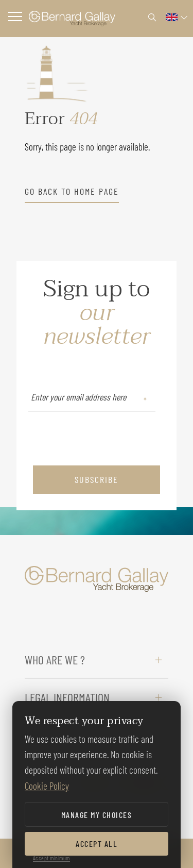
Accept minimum (51, 858)
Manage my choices (97, 815)
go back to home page (72, 191)
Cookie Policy (47, 786)
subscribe (97, 479)
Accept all (97, 844)
